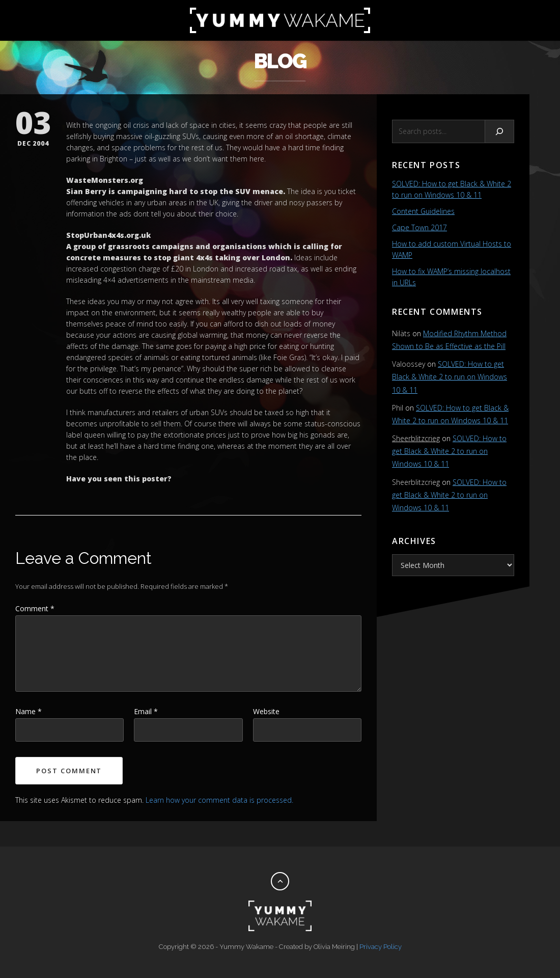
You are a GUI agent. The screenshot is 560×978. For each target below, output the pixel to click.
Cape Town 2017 (419, 227)
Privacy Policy (381, 947)
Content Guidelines (423, 211)
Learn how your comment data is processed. (219, 800)
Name (29, 711)
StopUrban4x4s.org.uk (108, 235)
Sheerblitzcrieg (416, 438)
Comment (35, 608)
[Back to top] (280, 881)
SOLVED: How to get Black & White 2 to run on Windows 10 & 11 (450, 377)
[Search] (500, 131)
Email (146, 711)
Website (266, 711)
